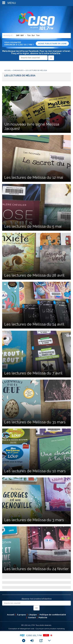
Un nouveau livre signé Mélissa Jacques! (32, 126)
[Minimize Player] (49, 641)
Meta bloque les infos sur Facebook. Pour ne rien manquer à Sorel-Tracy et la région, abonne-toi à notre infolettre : (36, 54)
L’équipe (33, 615)
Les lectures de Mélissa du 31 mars (35, 422)
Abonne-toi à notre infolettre (37, 599)
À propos (21, 615)
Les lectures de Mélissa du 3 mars (34, 520)
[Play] (24, 641)
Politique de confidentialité (53, 615)
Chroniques (18, 71)
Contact (32, 618)
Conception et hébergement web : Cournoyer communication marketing (37, 629)
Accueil (8, 71)
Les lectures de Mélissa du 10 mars (35, 471)
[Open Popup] (41, 641)
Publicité (43, 618)
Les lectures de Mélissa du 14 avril (34, 324)
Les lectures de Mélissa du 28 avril (34, 275)
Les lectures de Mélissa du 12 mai (34, 177)
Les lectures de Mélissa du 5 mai (33, 226)
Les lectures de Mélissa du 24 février (36, 569)
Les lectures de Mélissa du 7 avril (33, 373)
